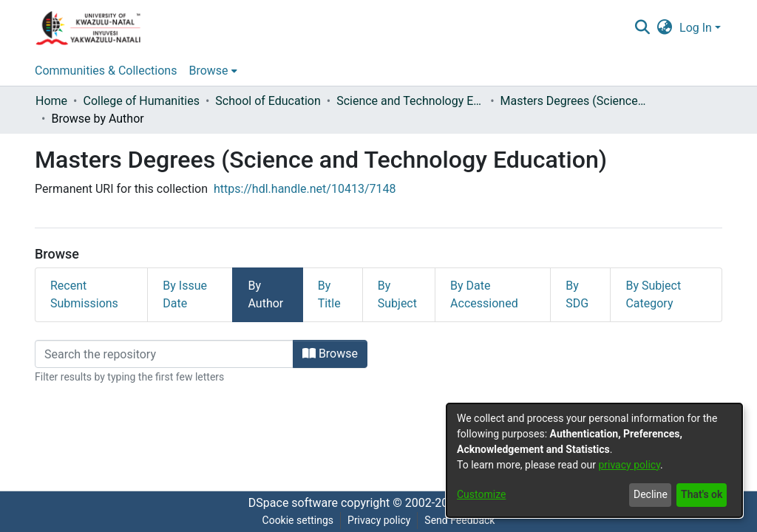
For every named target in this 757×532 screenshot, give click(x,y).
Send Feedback (459, 520)
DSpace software (293, 503)
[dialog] (594, 460)
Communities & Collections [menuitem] (106, 71)
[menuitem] (665, 28)
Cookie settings (298, 520)
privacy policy (629, 465)
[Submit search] (642, 28)
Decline (651, 494)
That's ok (702, 494)
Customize (481, 494)
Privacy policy (379, 520)
